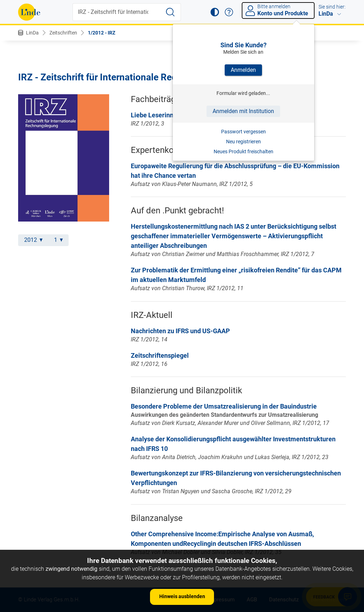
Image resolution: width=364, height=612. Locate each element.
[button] (215, 12)
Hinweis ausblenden (182, 596)
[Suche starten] (170, 12)
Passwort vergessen (243, 132)
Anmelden (243, 70)
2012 (33, 240)
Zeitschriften (63, 33)
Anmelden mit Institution (243, 111)
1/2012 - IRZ (101, 33)
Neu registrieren (243, 142)
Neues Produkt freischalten (243, 151)
